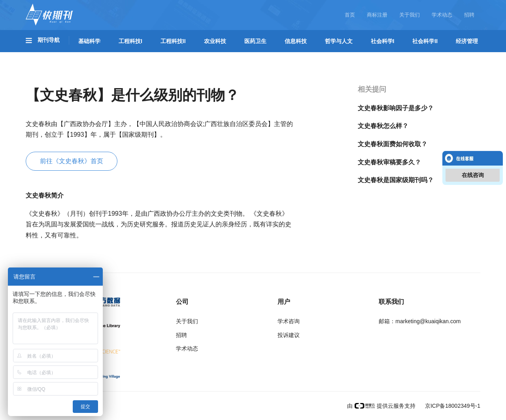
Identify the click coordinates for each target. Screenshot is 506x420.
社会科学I (383, 41)
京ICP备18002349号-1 (452, 406)
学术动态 (442, 15)
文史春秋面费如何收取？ (393, 144)
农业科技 (215, 41)
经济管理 (467, 41)
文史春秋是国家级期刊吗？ (396, 180)
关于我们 (410, 15)
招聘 (469, 15)
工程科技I (130, 41)
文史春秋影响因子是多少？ (396, 108)
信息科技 (296, 41)
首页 (350, 15)
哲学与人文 (339, 41)
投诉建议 (289, 335)
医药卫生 (255, 41)
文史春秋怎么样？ (383, 126)
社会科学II (425, 41)
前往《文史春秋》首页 (72, 161)
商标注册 (377, 15)
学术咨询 (289, 321)
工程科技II (173, 41)
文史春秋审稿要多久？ (389, 162)
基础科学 (89, 41)
